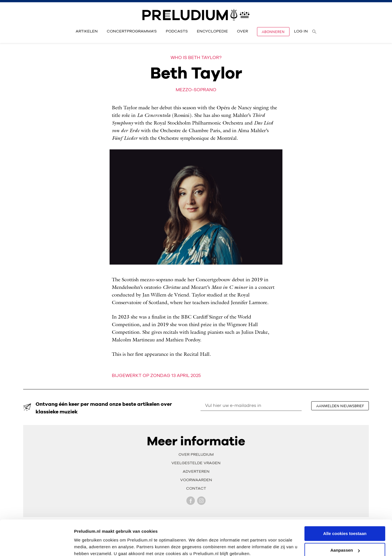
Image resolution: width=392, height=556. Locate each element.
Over (242, 31)
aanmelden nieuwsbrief (340, 406)
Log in (301, 31)
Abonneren (273, 32)
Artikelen (87, 31)
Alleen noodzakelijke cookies (345, 542)
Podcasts (177, 31)
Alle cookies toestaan (345, 509)
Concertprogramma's (132, 31)
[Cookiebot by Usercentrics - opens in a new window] (37, 545)
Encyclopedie (212, 31)
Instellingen (86, 545)
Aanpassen (345, 525)
